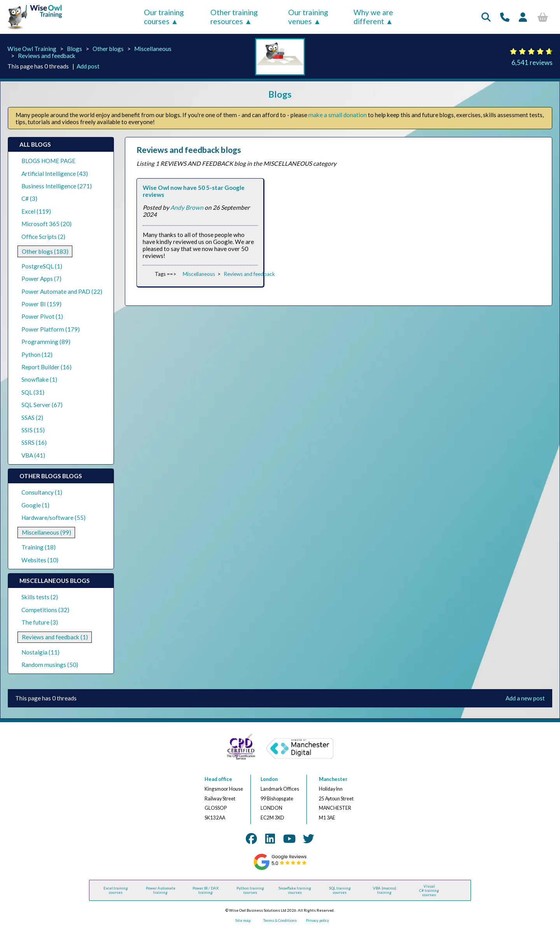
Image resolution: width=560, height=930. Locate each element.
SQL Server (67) (42, 405)
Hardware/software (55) (53, 518)
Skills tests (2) (40, 597)
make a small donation (338, 115)
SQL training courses (340, 890)
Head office (218, 779)
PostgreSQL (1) (42, 266)
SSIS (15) (33, 430)
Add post (88, 66)
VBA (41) (33, 455)
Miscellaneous (153, 49)
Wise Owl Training (32, 49)
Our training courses (164, 17)
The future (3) (40, 622)
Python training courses (250, 890)
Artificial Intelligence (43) (55, 174)
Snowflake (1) (39, 379)
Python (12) (37, 354)
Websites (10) (40, 560)
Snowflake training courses (295, 890)
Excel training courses (116, 890)
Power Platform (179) (51, 329)
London (269, 779)
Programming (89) (46, 342)
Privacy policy (318, 920)
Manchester (333, 779)
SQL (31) (33, 392)
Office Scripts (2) (43, 237)
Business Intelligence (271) (57, 186)
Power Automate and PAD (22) (62, 291)
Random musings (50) (50, 665)
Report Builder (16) (46, 367)
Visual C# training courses (429, 891)
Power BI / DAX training (206, 890)
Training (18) (38, 547)
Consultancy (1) (42, 492)
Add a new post (525, 698)
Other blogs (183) (45, 251)
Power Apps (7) (41, 279)
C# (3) (29, 198)
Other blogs (108, 49)
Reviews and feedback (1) (55, 637)
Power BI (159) (41, 304)
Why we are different (373, 17)
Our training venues (308, 17)
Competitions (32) (45, 610)
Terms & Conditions (280, 920)
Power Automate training (161, 890)
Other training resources (234, 17)
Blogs (74, 49)
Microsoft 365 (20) (46, 224)
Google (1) (35, 505)
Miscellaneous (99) (46, 532)
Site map (243, 920)
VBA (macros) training (385, 890)
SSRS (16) (34, 442)
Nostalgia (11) (40, 652)
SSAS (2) (32, 418)
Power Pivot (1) (42, 316)
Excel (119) (36, 211)
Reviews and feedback (47, 56)
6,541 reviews (532, 62)
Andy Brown (187, 207)
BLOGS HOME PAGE (48, 161)
